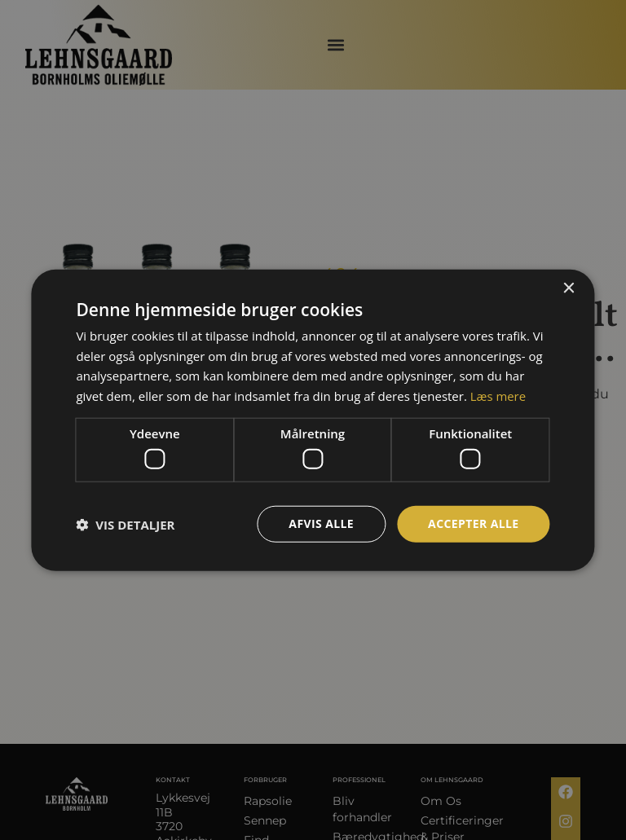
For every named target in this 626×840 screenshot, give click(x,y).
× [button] (569, 288)
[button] (125, 524)
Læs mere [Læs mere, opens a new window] (498, 396)
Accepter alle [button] (473, 523)
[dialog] (313, 420)
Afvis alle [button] (321, 523)
